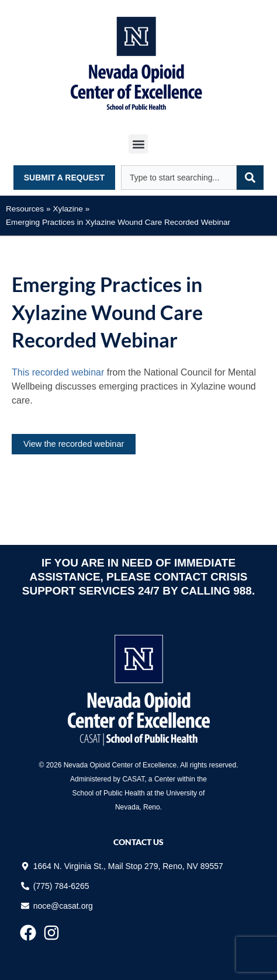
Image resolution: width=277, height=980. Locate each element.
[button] (138, 144)
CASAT (133, 779)
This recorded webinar (59, 372)
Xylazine (68, 209)
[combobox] (179, 178)
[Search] (250, 178)
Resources (25, 209)
